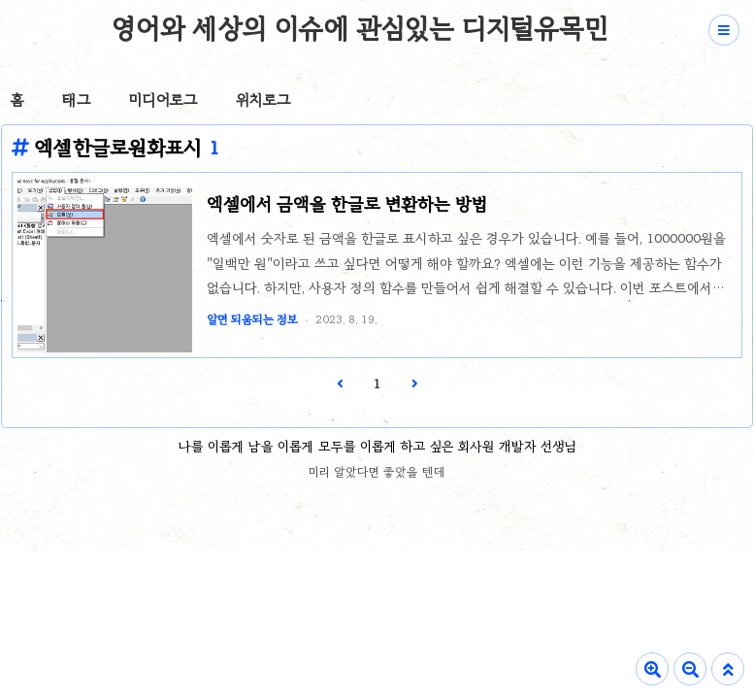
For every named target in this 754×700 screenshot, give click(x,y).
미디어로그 (163, 100)
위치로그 (263, 100)
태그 (76, 100)
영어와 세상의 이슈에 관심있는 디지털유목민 (360, 28)
